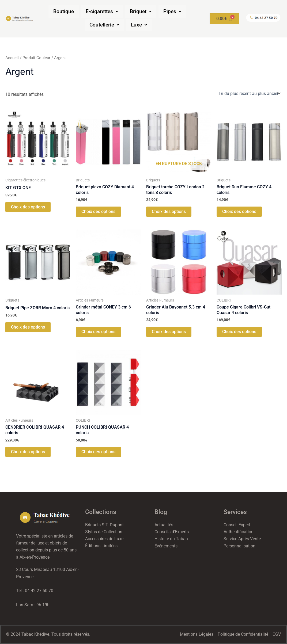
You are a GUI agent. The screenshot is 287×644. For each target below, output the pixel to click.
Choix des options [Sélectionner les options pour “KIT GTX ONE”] (28, 207)
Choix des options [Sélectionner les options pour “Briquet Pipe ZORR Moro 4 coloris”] (28, 327)
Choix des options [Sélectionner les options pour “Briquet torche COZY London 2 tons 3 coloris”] (169, 212)
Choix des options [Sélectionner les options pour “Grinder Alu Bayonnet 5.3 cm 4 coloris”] (169, 332)
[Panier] (224, 19)
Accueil (12, 58)
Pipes (172, 12)
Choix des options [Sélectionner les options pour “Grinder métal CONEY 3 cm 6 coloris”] (98, 332)
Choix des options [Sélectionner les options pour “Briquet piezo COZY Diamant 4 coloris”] (98, 212)
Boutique (64, 12)
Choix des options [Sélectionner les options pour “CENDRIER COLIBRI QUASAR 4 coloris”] (28, 453)
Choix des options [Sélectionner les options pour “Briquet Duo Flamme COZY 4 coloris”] (239, 212)
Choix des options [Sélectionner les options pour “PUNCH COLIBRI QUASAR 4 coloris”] (98, 453)
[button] (102, 12)
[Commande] (249, 93)
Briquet (141, 12)
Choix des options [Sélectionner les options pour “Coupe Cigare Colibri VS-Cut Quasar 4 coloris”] (239, 332)
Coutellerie (104, 25)
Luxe (139, 25)
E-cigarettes (102, 12)
